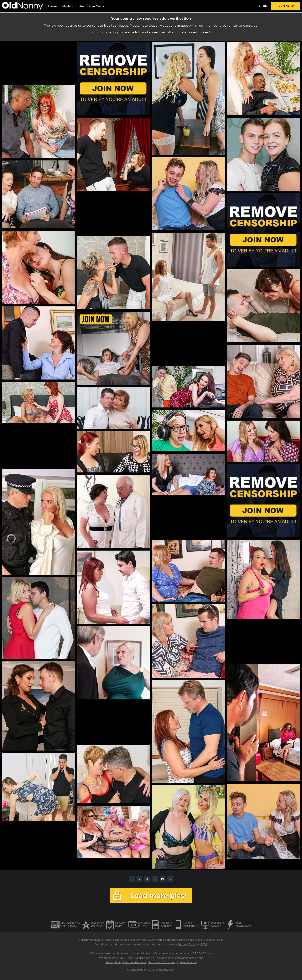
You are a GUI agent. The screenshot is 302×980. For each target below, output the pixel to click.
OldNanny (85, 940)
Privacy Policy (114, 962)
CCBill (204, 944)
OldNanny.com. (165, 970)
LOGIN (263, 6)
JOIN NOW (286, 6)
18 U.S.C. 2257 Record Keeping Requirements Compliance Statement (160, 958)
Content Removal (135, 962)
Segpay (182, 944)
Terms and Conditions (161, 962)
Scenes (52, 6)
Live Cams (97, 6)
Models (68, 6)
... (155, 879)
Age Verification (187, 962)
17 (163, 879)
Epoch (192, 944)
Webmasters (107, 958)
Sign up (97, 32)
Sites (81, 6)
